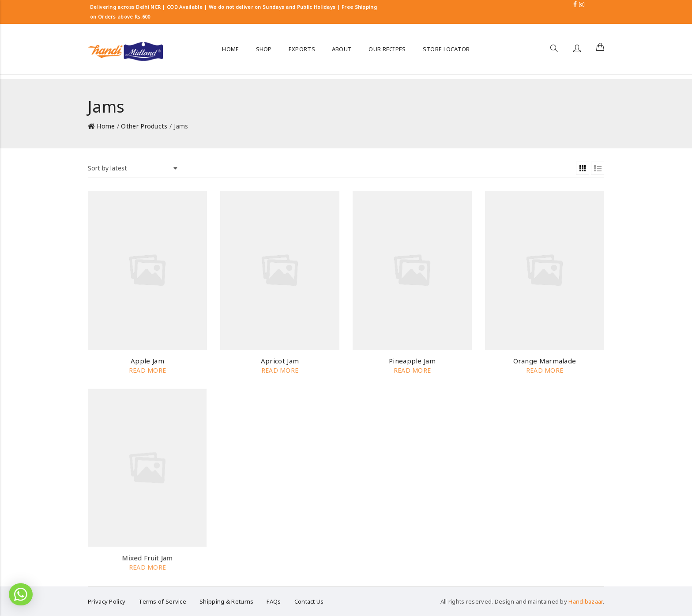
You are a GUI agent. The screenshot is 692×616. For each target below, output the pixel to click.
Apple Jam (147, 361)
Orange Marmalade (545, 361)
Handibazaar (585, 601)
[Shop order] (133, 168)
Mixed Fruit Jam (147, 558)
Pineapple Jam (412, 361)
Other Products (144, 126)
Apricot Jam (280, 361)
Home (106, 126)
